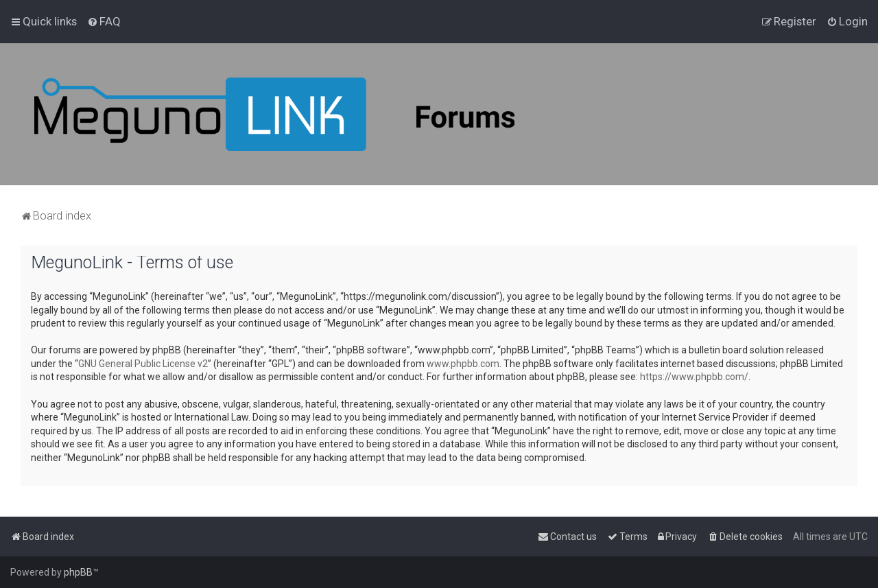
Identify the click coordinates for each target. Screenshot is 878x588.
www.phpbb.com (463, 364)
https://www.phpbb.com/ (694, 377)
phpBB (78, 572)
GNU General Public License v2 (143, 364)
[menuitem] (104, 21)
